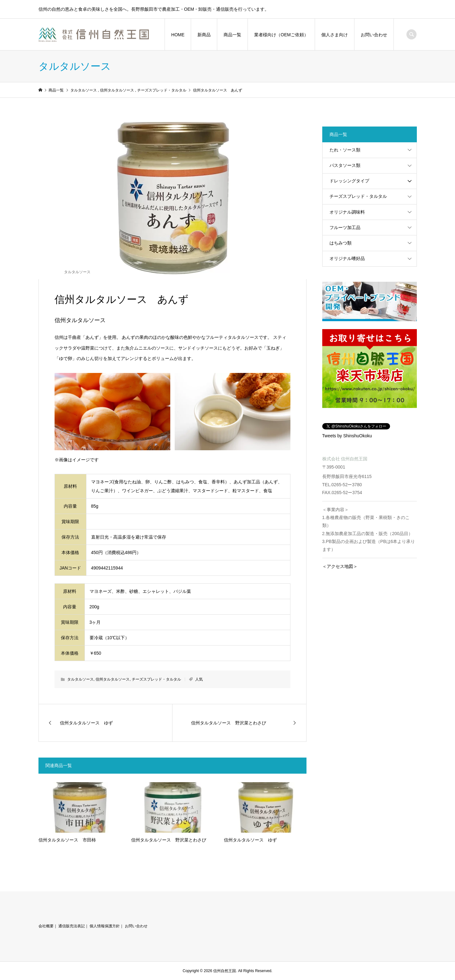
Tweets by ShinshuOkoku (347, 436)
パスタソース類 (345, 165)
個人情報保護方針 (105, 926)
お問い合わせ (374, 35)
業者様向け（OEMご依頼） (281, 35)
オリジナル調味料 (347, 212)
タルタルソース (77, 272)
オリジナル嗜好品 (347, 258)
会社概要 (46, 926)
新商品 (204, 35)
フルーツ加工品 (345, 227)
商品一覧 (232, 35)
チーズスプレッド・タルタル (156, 679)
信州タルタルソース (113, 679)
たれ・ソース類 (345, 150)
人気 (199, 679)
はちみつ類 (341, 243)
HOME (178, 35)
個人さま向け (335, 35)
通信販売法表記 (72, 926)
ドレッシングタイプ (349, 181)
